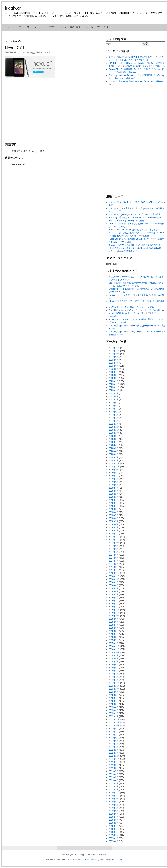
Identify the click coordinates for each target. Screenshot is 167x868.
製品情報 (75, 27)
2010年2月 (114, 823)
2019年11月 (114, 466)
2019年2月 (114, 494)
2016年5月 (114, 594)
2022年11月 (114, 387)
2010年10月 (114, 799)
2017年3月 (114, 564)
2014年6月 (114, 665)
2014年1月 (114, 680)
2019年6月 (114, 482)
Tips (63, 27)
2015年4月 (114, 634)
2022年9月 (114, 393)
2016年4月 (114, 598)
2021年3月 (114, 418)
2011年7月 (114, 771)
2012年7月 (114, 735)
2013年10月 (114, 689)
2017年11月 (114, 540)
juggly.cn (13, 8)
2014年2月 (114, 677)
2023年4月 (114, 372)
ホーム (11, 27)
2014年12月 (114, 646)
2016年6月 (114, 591)
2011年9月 (114, 765)
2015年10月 (114, 616)
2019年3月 (114, 491)
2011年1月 (114, 789)
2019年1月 (114, 497)
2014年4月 (114, 671)
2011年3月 (114, 783)
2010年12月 (114, 793)
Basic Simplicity (92, 860)
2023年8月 (114, 360)
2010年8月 (114, 805)
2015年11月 (114, 613)
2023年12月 (114, 348)
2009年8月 (114, 841)
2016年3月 (114, 601)
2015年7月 (114, 625)
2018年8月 (114, 512)
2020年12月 (114, 427)
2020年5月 (114, 448)
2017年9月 (114, 546)
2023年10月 (114, 354)
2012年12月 (114, 719)
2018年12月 (114, 500)
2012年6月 (114, 738)
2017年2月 (114, 567)
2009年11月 (114, 832)
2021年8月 (114, 409)
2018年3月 (114, 527)
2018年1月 (114, 534)
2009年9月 (114, 838)
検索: (109, 44)
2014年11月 (114, 649)
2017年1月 (114, 570)
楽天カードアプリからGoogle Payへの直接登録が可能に (134, 245)
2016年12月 (114, 573)
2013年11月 (114, 686)
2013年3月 (114, 710)
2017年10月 (114, 543)
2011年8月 (114, 768)
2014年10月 (114, 652)
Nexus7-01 (15, 48)
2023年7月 (114, 363)
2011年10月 (114, 762)
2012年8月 (114, 732)
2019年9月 (114, 473)
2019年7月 (114, 479)
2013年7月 (114, 698)
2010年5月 (114, 814)
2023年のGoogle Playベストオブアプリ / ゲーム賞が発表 (135, 214)
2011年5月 (114, 777)
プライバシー (105, 27)
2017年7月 (114, 552)
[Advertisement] (54, 110)
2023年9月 (114, 357)
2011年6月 (114, 774)
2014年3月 (114, 674)
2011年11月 (114, 759)
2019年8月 (114, 476)
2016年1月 (114, 607)
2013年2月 (114, 713)
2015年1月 (114, 643)
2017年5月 (114, 558)
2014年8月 (114, 658)
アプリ (53, 27)
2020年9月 (114, 436)
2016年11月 (114, 576)
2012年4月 (114, 744)
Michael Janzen (115, 860)
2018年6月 (114, 518)
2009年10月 (114, 835)
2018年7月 (114, 515)
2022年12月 (114, 384)
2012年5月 (114, 741)
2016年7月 (114, 588)
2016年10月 (114, 579)
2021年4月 (114, 415)
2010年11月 (114, 796)
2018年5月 (114, 521)
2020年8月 (114, 439)
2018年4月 (114, 524)
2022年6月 (114, 403)
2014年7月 (114, 661)
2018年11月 (114, 503)
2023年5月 (114, 369)
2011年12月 (114, 756)
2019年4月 (114, 488)
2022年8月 (114, 396)
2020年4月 (114, 451)
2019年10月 (114, 470)
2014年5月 (114, 668)
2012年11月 (114, 722)
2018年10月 (114, 506)
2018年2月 (114, 530)
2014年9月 (114, 655)
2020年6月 (114, 445)
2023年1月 (114, 381)
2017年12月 (114, 537)
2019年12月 (114, 463)
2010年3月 (114, 820)
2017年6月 (114, 555)
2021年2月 (114, 421)
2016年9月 (114, 582)
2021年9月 (114, 406)
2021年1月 (114, 424)
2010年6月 (114, 811)
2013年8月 (114, 695)
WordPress (72, 860)
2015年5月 (114, 631)
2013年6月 (114, 701)
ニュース (24, 27)
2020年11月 (114, 430)
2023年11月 (114, 351)
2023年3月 (114, 375)
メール (89, 27)
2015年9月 (114, 619)
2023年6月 (114, 366)
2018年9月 (114, 509)
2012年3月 (114, 747)
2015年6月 (114, 628)
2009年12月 (114, 829)
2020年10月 (114, 433)
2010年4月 (114, 817)
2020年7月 (114, 442)
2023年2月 (114, 378)
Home (8, 41)
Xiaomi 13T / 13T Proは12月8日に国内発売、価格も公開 (134, 230)
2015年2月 (114, 640)
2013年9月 (114, 692)
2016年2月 (114, 604)
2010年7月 (114, 808)
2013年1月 (114, 716)
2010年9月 (114, 802)
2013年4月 (114, 707)
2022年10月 (114, 390)
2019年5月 (114, 485)
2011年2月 (114, 786)
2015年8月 (114, 622)
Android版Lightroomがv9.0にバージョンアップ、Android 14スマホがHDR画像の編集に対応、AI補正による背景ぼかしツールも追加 (137, 313)
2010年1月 (114, 826)
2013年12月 (114, 683)
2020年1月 (114, 460)
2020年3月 (114, 454)
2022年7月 (114, 399)
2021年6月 (114, 412)
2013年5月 (114, 704)
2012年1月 (114, 753)
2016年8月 (114, 585)
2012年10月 (114, 725)
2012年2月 (114, 750)
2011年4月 (114, 780)
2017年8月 (114, 549)
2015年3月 (114, 637)
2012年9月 (114, 729)
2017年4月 (114, 561)
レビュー (39, 27)
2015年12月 (114, 610)
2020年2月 (114, 457)
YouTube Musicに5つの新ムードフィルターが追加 (131, 307)
